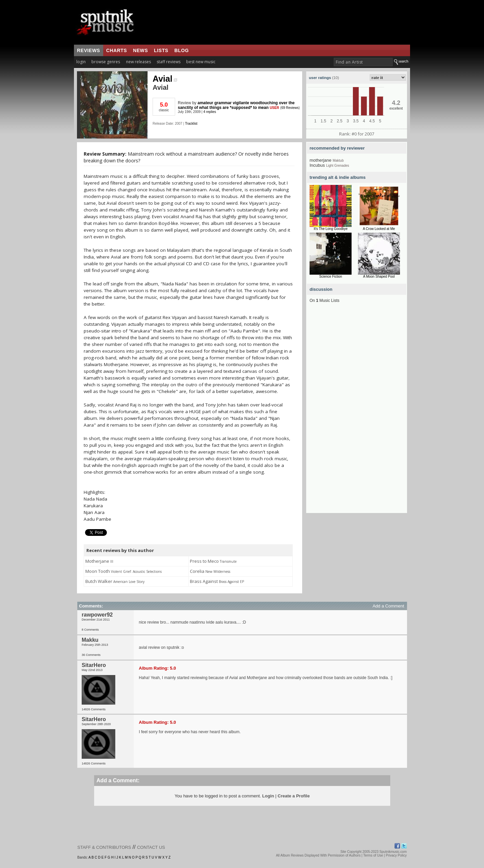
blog (182, 50)
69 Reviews (290, 108)
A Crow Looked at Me (379, 229)
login (81, 62)
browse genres (106, 62)
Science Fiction (331, 277)
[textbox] (363, 62)
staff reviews (169, 62)
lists (161, 50)
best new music (201, 62)
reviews (89, 50)
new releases (138, 62)
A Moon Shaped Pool (379, 277)
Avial (165, 79)
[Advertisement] (357, 412)
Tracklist (191, 124)
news (140, 50)
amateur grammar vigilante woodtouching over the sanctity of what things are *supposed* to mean (236, 105)
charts (117, 50)
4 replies (210, 112)
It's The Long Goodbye (331, 229)
